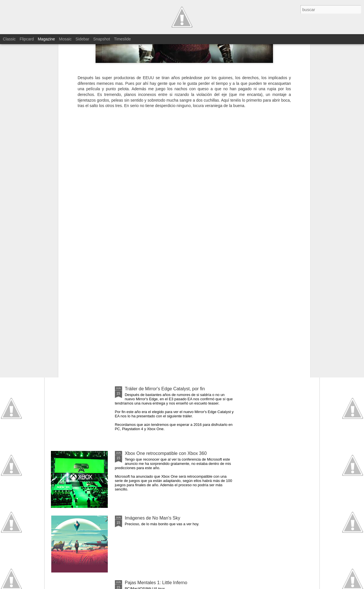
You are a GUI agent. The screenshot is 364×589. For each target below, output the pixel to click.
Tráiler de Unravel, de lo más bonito (161, 324)
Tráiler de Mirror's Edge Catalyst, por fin (165, 389)
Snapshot (102, 39)
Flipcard (27, 39)
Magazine (46, 39)
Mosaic (65, 39)
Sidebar (82, 39)
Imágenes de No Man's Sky (153, 518)
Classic (9, 39)
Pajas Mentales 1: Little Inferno (156, 583)
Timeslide (122, 39)
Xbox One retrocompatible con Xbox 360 (166, 453)
